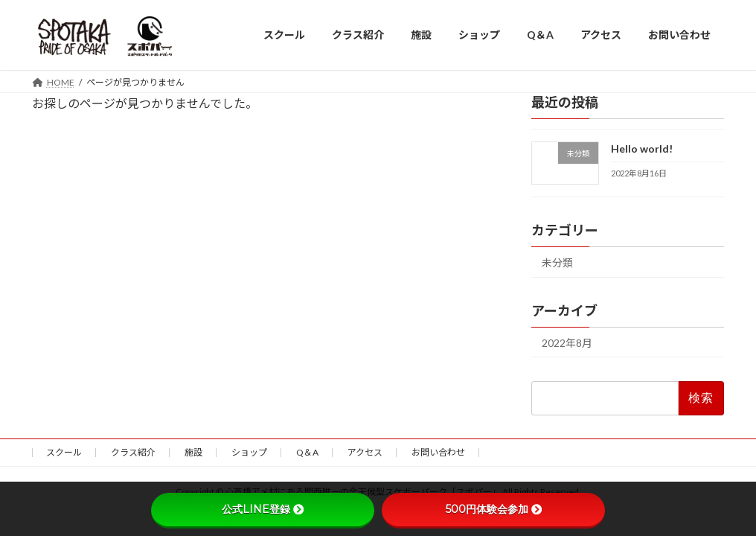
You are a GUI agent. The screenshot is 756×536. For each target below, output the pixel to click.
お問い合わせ (438, 452)
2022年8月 (567, 342)
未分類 (557, 262)
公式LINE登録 (263, 509)
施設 (193, 452)
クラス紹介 (133, 452)
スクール (64, 452)
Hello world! (642, 149)
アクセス (365, 452)
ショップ (249, 452)
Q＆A (307, 452)
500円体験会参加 (494, 509)
